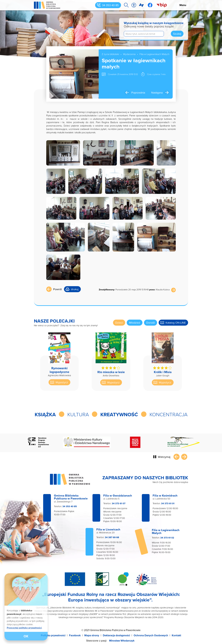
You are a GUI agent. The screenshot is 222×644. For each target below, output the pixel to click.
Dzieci (119, 323)
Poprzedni (177, 457)
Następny (184, 457)
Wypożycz (62, 382)
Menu (183, 5)
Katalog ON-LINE (176, 323)
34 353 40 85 (110, 5)
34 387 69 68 (112, 537)
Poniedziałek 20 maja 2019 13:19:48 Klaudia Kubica (134, 290)
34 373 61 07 (119, 503)
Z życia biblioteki (110, 54)
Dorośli (151, 323)
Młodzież (135, 323)
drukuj (75, 289)
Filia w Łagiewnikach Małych (154, 54)
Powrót (57, 289)
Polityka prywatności (53, 635)
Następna (157, 93)
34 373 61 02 (167, 538)
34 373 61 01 (168, 503)
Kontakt (176, 635)
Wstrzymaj (164, 457)
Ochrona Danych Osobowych (151, 635)
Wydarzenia (129, 54)
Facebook (75, 635)
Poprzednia (138, 93)
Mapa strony (92, 635)
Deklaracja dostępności (116, 635)
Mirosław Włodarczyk (122, 641)
